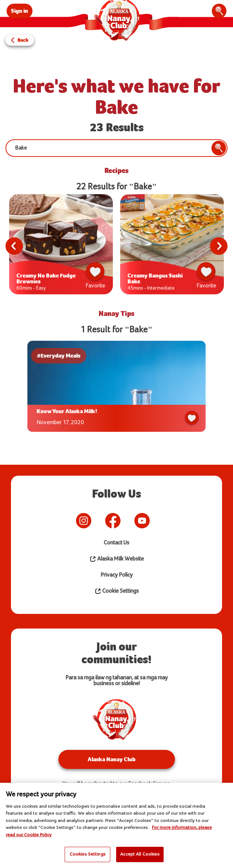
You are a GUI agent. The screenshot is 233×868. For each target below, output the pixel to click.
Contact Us (116, 543)
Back (23, 40)
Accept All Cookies (140, 854)
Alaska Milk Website (117, 559)
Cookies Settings (88, 854)
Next (219, 246)
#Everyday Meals (59, 356)
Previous (14, 246)
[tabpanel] (61, 246)
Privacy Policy (116, 575)
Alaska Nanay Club (112, 759)
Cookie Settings (117, 591)
